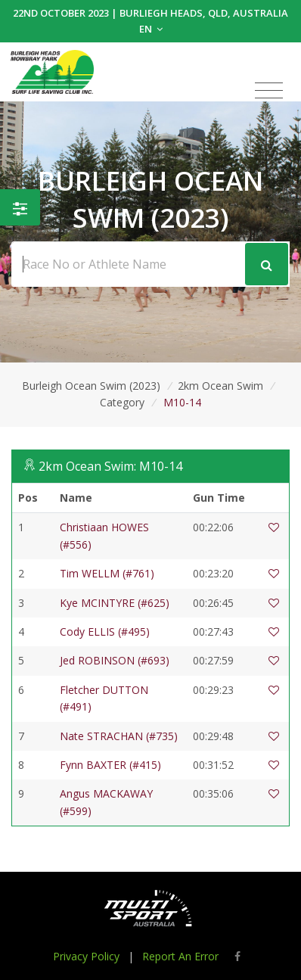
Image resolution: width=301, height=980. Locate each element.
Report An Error (180, 956)
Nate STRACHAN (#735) (119, 736)
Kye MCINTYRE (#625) (115, 603)
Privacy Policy (86, 956)
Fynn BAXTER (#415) (110, 765)
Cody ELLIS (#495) (105, 632)
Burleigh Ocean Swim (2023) (91, 386)
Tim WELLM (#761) (107, 573)
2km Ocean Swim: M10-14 (110, 466)
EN (151, 29)
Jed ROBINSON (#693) (115, 660)
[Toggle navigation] (269, 91)
